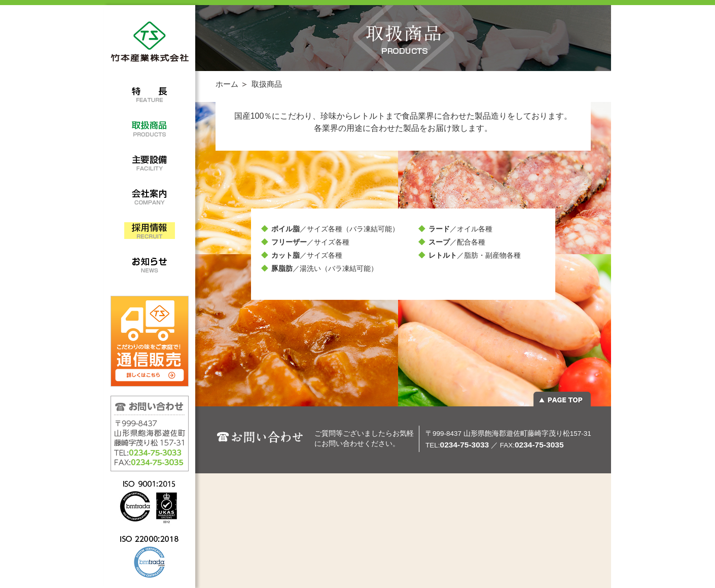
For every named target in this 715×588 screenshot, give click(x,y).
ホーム (227, 84)
